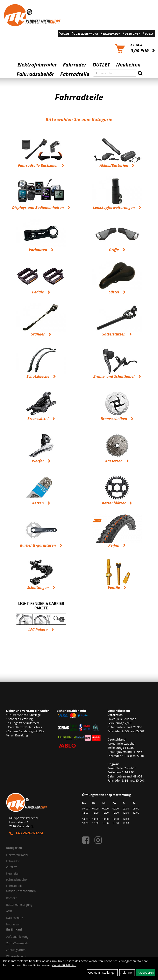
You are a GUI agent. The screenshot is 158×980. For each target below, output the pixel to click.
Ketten (38, 503)
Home (65, 34)
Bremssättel (38, 419)
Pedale (38, 292)
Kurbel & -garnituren (38, 545)
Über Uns (132, 34)
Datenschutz (15, 918)
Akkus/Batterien (114, 165)
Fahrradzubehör (35, 74)
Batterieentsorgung (19, 905)
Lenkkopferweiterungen (114, 207)
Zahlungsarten (16, 950)
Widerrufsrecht (16, 956)
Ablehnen (127, 973)
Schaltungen (38, 587)
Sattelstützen (114, 334)
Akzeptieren (146, 973)
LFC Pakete (38, 630)
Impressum (14, 924)
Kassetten (114, 461)
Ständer (38, 334)
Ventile (114, 587)
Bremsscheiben (114, 419)
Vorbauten (38, 250)
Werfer (38, 461)
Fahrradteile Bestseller (38, 165)
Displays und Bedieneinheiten (38, 207)
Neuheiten (128, 65)
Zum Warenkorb (86, 34)
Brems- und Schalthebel (114, 376)
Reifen (114, 545)
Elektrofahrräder (37, 65)
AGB (9, 911)
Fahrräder (75, 65)
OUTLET (101, 65)
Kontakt (11, 898)
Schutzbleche (38, 376)
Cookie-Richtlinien (64, 965)
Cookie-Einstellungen (102, 973)
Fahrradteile (75, 74)
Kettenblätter (114, 503)
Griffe (114, 250)
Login (149, 34)
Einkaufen (111, 34)
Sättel (114, 292)
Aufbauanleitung (17, 937)
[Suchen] (140, 73)
